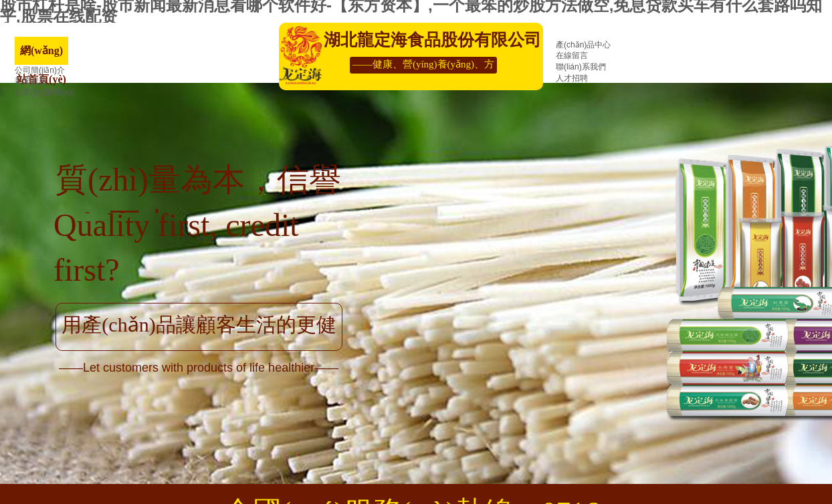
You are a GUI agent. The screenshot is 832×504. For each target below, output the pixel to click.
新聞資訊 (31, 81)
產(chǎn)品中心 (583, 45)
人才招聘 (572, 78)
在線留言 (572, 55)
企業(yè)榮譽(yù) (44, 92)
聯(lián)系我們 (581, 67)
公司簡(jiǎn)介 (40, 70)
